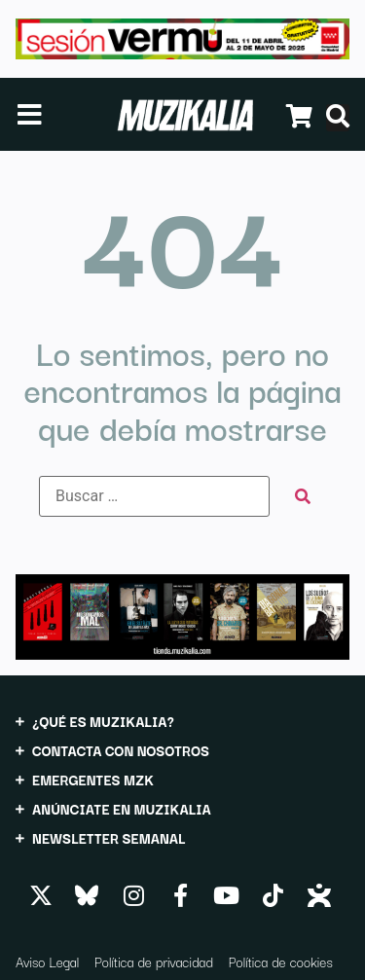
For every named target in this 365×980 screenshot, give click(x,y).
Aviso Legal (47, 962)
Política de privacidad (154, 962)
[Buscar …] (154, 496)
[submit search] (303, 497)
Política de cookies (281, 962)
